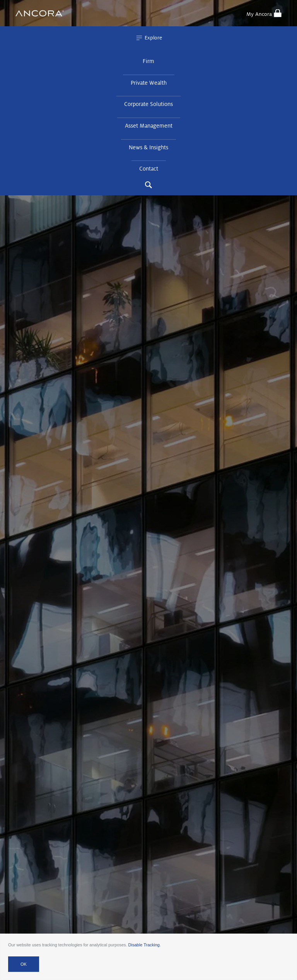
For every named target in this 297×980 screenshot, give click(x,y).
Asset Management (149, 126)
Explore (149, 38)
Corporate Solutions (148, 104)
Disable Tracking (144, 945)
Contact (149, 169)
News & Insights (148, 147)
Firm (148, 61)
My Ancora (264, 13)
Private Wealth (149, 83)
